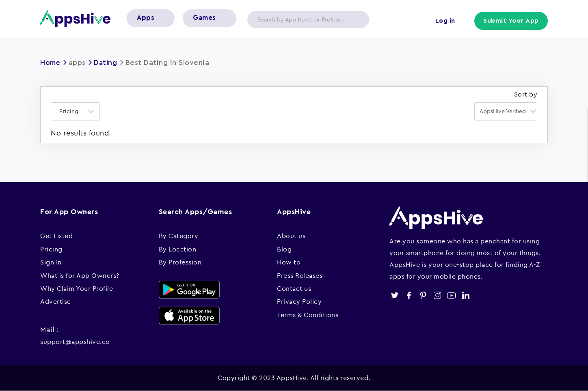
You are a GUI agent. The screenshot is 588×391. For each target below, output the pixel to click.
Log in (444, 21)
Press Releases (300, 275)
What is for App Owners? (80, 275)
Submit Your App (512, 21)
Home (51, 62)
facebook (409, 295)
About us (291, 236)
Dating (107, 62)
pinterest (423, 295)
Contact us (294, 288)
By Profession (180, 262)
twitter (395, 295)
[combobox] (75, 111)
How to (289, 262)
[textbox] (71, 111)
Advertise (56, 301)
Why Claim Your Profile (77, 288)
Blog (284, 249)
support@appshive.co (75, 342)
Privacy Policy (299, 301)
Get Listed (56, 236)
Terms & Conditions (308, 315)
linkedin (466, 295)
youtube (451, 295)
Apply (357, 19)
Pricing (51, 249)
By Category (179, 236)
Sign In (51, 262)
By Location (178, 249)
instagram (437, 295)
